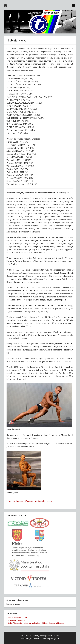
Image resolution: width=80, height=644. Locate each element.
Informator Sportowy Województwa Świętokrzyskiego (29, 501)
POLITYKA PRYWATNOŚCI (16, 620)
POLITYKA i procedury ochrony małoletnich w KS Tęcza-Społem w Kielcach (35, 623)
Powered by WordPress (30, 638)
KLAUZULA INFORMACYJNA (17, 617)
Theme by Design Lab (51, 638)
